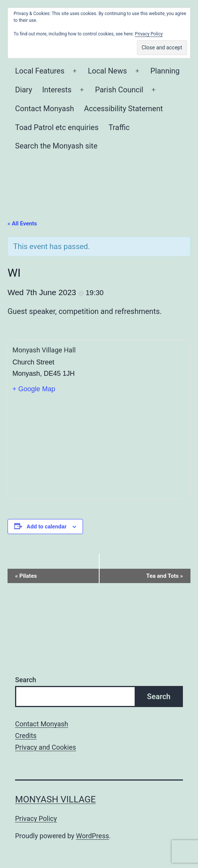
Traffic (119, 127)
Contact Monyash (45, 109)
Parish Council (119, 90)
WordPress (93, 836)
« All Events (22, 224)
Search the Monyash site (56, 146)
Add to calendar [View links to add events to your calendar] (47, 527)
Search (26, 680)
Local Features (40, 71)
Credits (26, 736)
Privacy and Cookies (46, 747)
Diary (24, 90)
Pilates (26, 576)
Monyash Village (55, 799)
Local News (107, 71)
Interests (57, 90)
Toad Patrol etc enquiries (57, 127)
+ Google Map (34, 389)
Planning (165, 71)
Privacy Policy (36, 818)
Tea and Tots (165, 576)
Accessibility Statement (124, 109)
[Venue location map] (99, 446)
